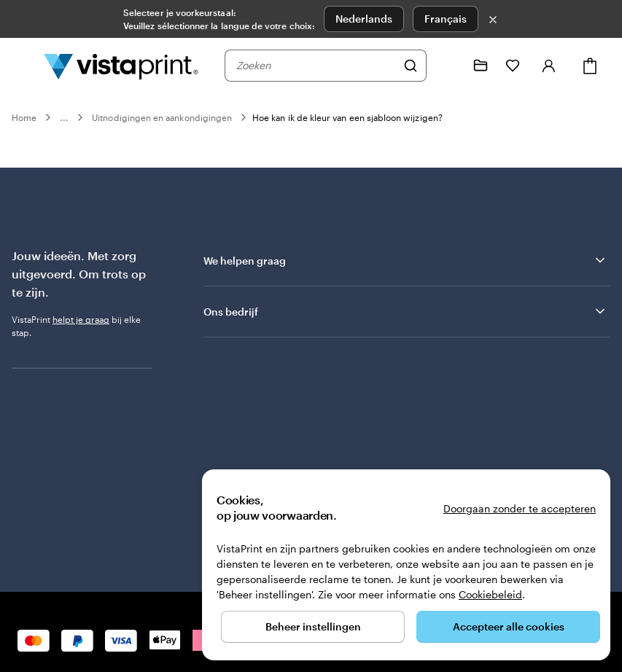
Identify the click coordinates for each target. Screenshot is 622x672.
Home (24, 117)
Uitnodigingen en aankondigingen (162, 117)
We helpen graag (405, 260)
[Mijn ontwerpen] (481, 66)
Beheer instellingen (313, 626)
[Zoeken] (411, 66)
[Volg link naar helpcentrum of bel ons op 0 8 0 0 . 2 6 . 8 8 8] (448, 66)
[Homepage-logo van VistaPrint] (121, 66)
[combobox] (316, 66)
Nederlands (364, 19)
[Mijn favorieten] (513, 66)
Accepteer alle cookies (509, 626)
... (64, 117)
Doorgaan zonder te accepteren (520, 508)
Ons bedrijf (405, 311)
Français (446, 19)
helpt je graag (81, 319)
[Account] (549, 66)
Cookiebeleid (490, 594)
